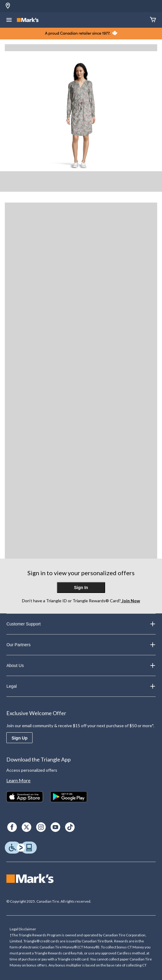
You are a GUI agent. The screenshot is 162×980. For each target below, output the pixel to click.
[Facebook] (12, 827)
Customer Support (81, 624)
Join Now (130, 601)
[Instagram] (41, 827)
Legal (81, 686)
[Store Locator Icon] (8, 6)
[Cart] (153, 20)
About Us (81, 665)
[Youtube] (55, 827)
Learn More (18, 780)
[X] (26, 827)
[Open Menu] (9, 20)
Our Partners (81, 645)
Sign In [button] (81, 588)
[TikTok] (70, 827)
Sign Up (19, 738)
